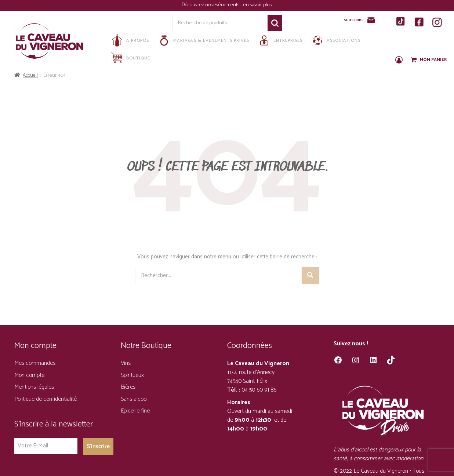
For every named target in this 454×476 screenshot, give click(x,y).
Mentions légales (34, 387)
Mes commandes (35, 363)
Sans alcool (134, 399)
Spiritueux (132, 375)
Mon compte (29, 375)
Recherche (275, 23)
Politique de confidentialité (46, 399)
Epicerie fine (135, 411)
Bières (128, 387)
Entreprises (280, 40)
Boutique (130, 58)
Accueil (30, 75)
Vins (126, 363)
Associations (335, 40)
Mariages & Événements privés (203, 40)
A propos (129, 40)
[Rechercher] (310, 275)
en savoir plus (258, 5)
